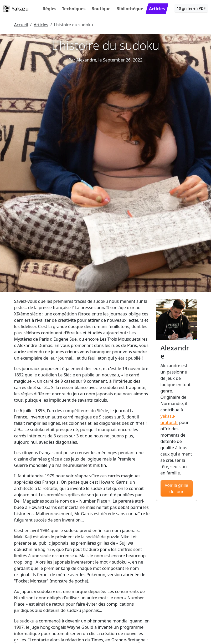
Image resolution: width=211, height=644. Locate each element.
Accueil (21, 25)
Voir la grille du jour (176, 488)
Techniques (74, 9)
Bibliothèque (130, 9)
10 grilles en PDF (191, 8)
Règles (50, 9)
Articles (157, 9)
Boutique (101, 9)
